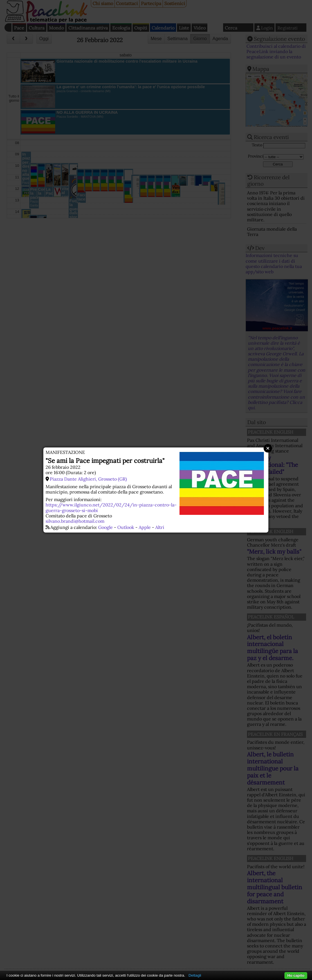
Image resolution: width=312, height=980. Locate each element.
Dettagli (195, 975)
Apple (145, 527)
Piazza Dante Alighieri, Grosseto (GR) (88, 479)
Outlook (126, 527)
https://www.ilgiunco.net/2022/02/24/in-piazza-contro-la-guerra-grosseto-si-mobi (111, 507)
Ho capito (296, 975)
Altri (160, 527)
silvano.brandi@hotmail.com (75, 521)
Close (268, 448)
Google (106, 527)
